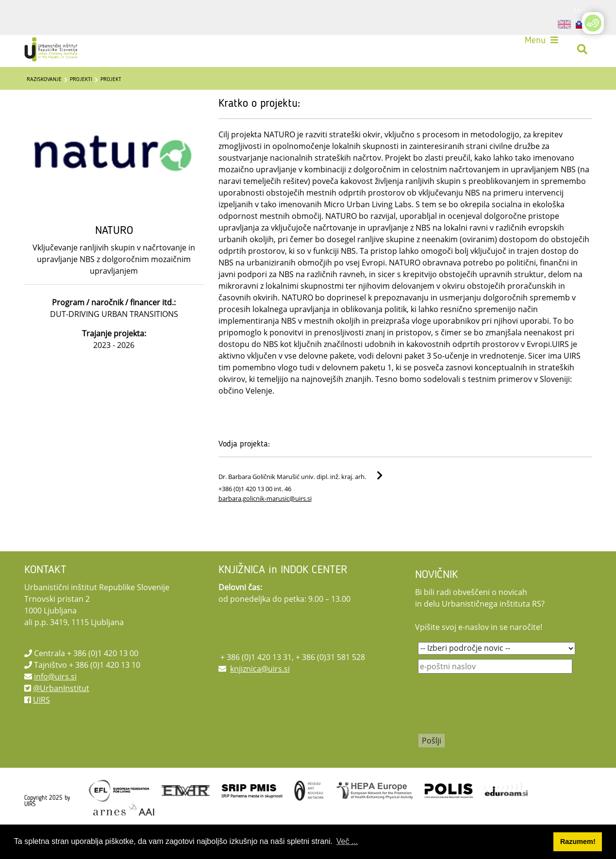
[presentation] (492, 734)
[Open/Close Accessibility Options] (593, 23)
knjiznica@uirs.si (260, 693)
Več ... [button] (347, 841)
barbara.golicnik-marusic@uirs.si (265, 523)
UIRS (42, 724)
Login (583, 10)
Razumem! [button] (578, 842)
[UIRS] (58, 53)
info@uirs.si (55, 701)
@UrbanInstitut (61, 712)
